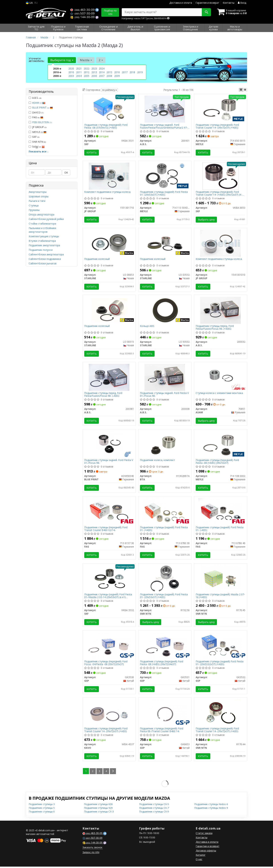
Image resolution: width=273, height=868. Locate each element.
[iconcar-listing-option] (245, 90)
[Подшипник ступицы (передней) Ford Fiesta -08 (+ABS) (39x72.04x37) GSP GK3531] (165, 647)
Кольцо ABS (147, 327)
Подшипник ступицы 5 (42, 809)
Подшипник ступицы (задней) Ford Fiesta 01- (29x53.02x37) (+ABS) (220, 664)
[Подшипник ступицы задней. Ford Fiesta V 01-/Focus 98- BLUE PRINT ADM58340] (109, 445)
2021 (79, 69)
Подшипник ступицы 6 (42, 813)
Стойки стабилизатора (42, 224)
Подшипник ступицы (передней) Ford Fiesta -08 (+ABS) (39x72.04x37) (162, 664)
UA (29, 3)
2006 (94, 76)
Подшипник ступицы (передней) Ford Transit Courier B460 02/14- (106, 530)
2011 (79, 72)
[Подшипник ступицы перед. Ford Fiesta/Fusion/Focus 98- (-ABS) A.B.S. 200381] (109, 378)
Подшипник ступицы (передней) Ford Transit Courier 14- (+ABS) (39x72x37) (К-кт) (219, 193)
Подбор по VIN (110, 12)
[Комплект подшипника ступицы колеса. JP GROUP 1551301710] (109, 176)
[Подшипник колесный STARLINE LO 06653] (109, 243)
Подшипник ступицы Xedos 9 (211, 809)
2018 (132, 72)
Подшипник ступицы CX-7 (154, 809)
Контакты (229, 3)
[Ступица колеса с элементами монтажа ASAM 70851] (220, 378)
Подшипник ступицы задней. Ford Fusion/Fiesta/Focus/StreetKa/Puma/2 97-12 (164, 126)
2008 (109, 76)
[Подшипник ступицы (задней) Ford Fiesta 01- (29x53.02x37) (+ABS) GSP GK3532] (221, 647)
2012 (87, 72)
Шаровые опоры (39, 196)
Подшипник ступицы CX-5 (154, 806)
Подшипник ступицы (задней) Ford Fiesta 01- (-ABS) (220, 530)
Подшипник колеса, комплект (157, 461)
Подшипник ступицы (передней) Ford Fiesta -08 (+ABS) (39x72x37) (217, 462)
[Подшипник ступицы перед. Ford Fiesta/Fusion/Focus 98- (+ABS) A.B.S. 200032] (220, 310)
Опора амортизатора (42, 214)
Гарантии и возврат (208, 848)
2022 (87, 69)
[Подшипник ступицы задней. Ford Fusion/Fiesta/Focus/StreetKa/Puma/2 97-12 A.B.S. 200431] (165, 109)
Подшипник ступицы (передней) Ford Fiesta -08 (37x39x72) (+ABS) (106, 126)
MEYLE (38, 132)
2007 (102, 76)
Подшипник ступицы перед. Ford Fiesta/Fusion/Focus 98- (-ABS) (103, 395)
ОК (66, 173)
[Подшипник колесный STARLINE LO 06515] (109, 310)
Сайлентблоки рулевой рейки (46, 219)
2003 (71, 76)
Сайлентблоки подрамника (45, 259)
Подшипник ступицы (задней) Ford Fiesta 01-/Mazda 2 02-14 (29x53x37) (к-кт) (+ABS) (108, 597)
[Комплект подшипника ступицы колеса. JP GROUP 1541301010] (220, 243)
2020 (71, 69)
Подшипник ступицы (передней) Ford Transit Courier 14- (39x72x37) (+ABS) (217, 126)
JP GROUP (38, 127)
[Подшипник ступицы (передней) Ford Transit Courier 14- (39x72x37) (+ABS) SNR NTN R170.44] (221, 714)
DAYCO (36, 112)
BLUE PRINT (42, 108)
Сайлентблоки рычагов (43, 263)
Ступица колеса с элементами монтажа (219, 394)
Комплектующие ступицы (44, 236)
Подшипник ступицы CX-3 (99, 813)
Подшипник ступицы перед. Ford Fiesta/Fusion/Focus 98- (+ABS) (215, 328)
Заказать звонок (92, 849)
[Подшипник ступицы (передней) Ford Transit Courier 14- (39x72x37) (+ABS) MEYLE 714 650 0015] (221, 109)
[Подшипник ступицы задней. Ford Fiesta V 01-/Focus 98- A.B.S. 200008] (165, 378)
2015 (109, 72)
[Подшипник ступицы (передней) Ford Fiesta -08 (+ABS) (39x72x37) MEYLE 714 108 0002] (221, 445)
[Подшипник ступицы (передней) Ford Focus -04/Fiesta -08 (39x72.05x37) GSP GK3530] (109, 647)
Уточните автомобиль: (37, 60)
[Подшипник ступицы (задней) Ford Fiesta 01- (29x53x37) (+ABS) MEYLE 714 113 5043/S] (165, 176)
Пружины (34, 210)
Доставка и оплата (181, 3)
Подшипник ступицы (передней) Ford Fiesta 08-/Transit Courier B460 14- (162, 731)
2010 (71, 72)
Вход (242, 3)
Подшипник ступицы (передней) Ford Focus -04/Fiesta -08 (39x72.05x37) (106, 664)
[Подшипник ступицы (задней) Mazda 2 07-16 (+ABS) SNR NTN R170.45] (220, 579)
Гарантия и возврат (207, 3)
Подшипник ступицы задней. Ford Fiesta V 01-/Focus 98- (164, 395)
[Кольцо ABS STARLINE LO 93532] (165, 310)
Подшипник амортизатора (44, 245)
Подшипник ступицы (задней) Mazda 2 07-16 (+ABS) (220, 597)
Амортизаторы (38, 192)
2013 (94, 72)
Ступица (34, 205)
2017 (125, 72)
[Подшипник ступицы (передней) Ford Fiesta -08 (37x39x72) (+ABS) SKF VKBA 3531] (109, 109)
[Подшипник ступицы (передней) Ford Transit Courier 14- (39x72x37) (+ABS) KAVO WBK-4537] (109, 714)
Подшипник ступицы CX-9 (154, 813)
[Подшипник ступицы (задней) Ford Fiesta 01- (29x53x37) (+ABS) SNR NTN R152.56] (165, 579)
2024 (102, 69)
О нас (199, 861)
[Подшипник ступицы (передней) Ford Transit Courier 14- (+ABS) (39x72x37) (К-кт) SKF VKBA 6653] (221, 176)
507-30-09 (82, 13)
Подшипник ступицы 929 (98, 809)
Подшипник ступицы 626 (98, 806)
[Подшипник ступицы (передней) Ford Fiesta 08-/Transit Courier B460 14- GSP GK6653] (165, 714)
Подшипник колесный (97, 259)
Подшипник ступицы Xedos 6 (211, 806)
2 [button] (101, 60)
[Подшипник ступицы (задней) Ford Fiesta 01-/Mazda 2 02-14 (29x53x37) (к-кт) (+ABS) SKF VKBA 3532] (109, 579)
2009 (117, 76)
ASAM (39, 103)
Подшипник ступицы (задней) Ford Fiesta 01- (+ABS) (164, 530)
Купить (92, 152)
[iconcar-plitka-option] (241, 90)
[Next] (113, 772)
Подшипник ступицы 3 (42, 806)
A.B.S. (35, 98)
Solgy (37, 147)
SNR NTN (37, 142)
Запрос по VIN (91, 854)
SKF (34, 137)
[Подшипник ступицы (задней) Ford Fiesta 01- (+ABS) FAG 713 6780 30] (165, 512)
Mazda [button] (86, 60)
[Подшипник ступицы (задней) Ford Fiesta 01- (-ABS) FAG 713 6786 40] (221, 512)
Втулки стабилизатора (42, 241)
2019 (140, 72)
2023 (94, 69)
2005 (87, 76)
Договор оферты (206, 852)
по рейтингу (110, 90)
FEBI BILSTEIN (42, 122)
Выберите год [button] (62, 60)
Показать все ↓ (39, 151)
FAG (36, 117)
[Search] (206, 12)
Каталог (201, 856)
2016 (117, 72)
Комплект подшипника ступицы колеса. (108, 192)
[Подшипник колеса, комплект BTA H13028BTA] (165, 445)
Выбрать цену (206, 220)
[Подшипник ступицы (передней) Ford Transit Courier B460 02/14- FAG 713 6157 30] (109, 512)
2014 (102, 72)
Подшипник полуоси (41, 250)
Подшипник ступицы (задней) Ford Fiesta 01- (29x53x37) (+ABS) (164, 193)
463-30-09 (83, 10)
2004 (79, 76)
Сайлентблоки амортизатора (46, 254)
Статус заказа (204, 834)
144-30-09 (83, 17)
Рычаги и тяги (37, 201)
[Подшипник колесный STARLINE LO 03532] (165, 243)
